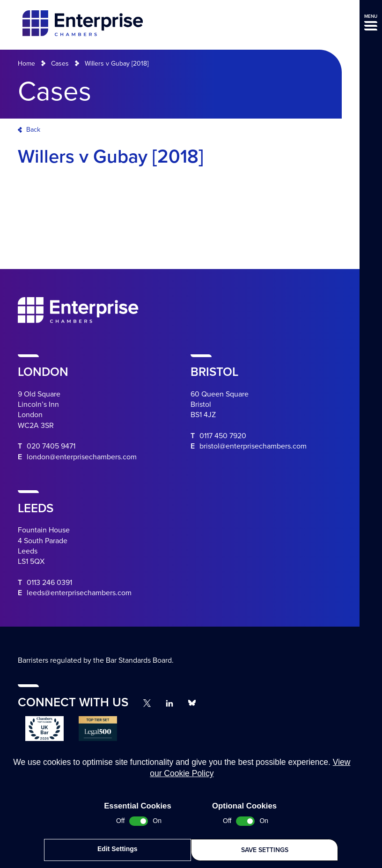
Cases (60, 64)
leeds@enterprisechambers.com (79, 593)
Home (26, 64)
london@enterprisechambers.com (82, 457)
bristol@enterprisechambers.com (253, 446)
